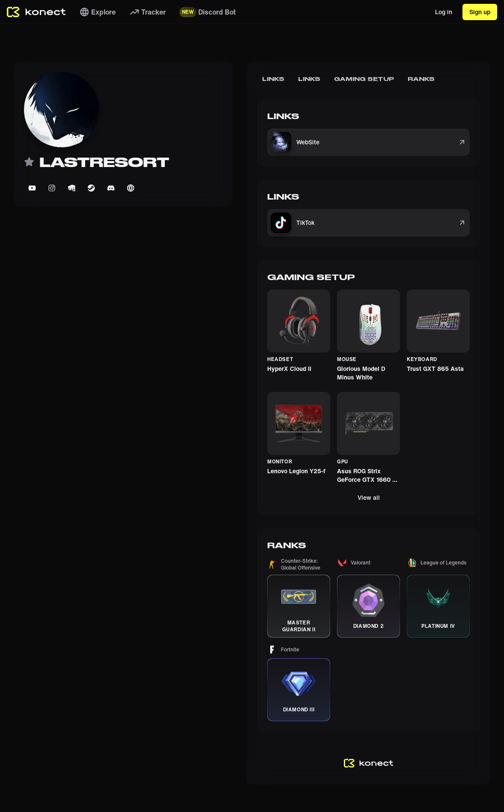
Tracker (148, 12)
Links (273, 79)
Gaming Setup (364, 79)
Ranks (421, 79)
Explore (97, 12)
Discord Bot (207, 12)
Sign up (480, 12)
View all (369, 497)
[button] (299, 598)
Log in (444, 12)
